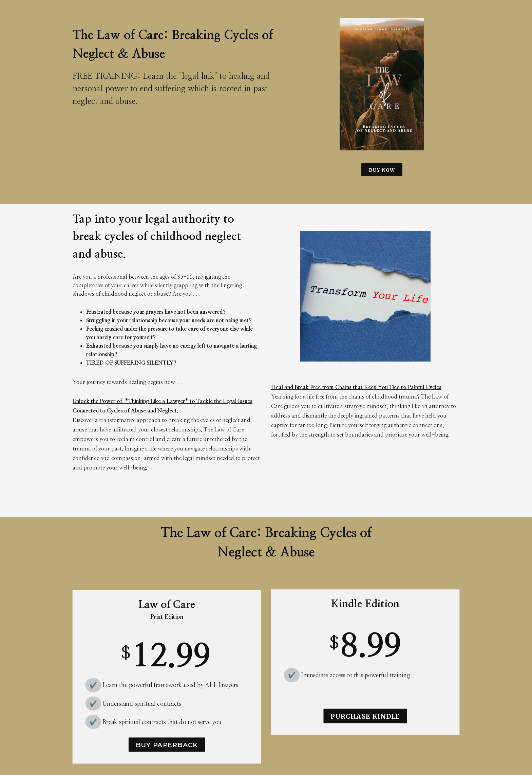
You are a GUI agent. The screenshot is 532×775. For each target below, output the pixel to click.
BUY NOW (382, 170)
